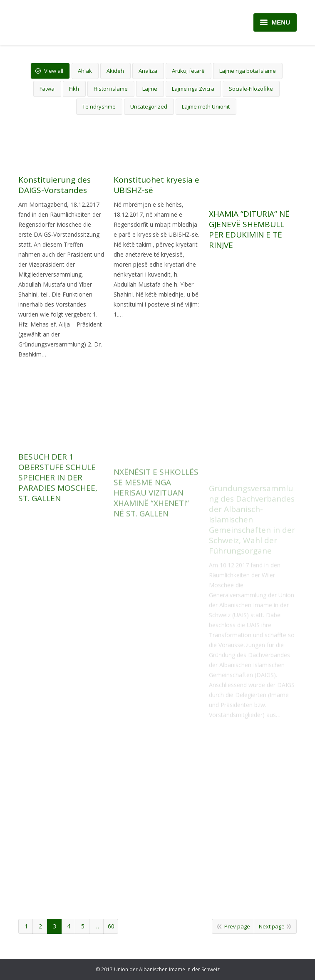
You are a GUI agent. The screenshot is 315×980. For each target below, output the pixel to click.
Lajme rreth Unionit (206, 106)
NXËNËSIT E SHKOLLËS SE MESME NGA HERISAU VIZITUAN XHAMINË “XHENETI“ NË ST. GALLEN (156, 537)
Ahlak (85, 71)
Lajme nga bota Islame (248, 71)
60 (111, 926)
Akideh (115, 71)
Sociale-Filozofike (251, 89)
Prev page (237, 926)
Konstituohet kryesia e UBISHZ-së (156, 185)
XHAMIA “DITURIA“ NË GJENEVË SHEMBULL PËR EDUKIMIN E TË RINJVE (249, 232)
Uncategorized (149, 106)
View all (54, 71)
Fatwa (47, 89)
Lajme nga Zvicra (193, 89)
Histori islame (111, 89)
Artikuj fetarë (188, 71)
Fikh (74, 89)
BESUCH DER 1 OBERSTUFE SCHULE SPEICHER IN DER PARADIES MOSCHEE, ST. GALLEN (58, 528)
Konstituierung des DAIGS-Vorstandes (55, 185)
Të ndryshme (99, 106)
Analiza (148, 71)
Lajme (150, 89)
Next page (272, 926)
